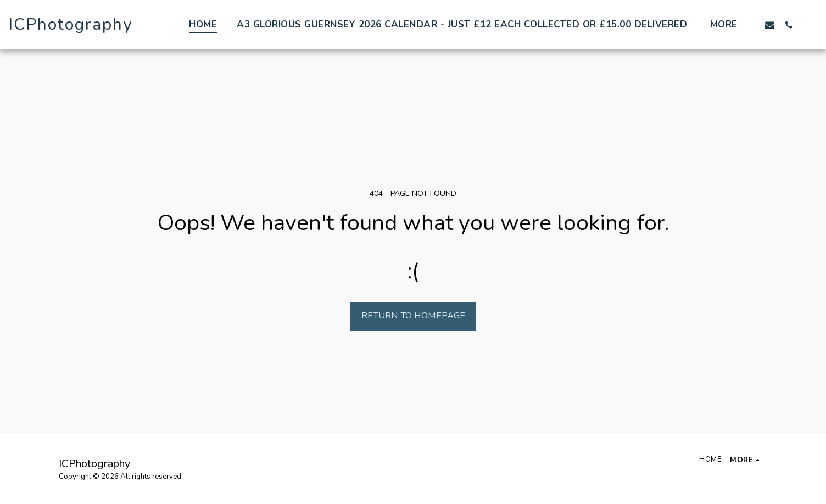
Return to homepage (413, 315)
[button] (770, 25)
